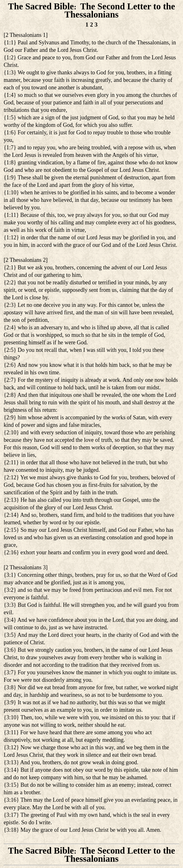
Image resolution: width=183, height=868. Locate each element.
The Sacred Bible (41, 6)
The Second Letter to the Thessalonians (120, 10)
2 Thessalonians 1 (26, 35)
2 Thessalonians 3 (26, 567)
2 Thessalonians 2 (26, 260)
